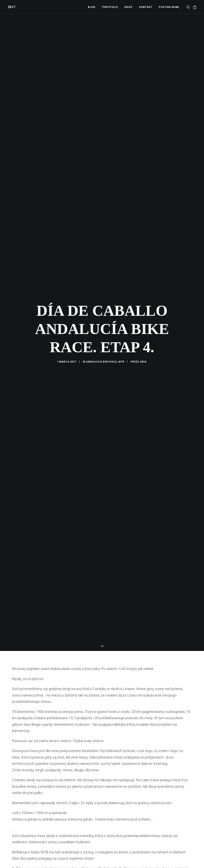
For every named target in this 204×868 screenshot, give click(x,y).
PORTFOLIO (110, 7)
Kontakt (146, 7)
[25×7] (11, 7)
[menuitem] (92, 7)
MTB (121, 346)
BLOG (92, 7)
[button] (189, 7)
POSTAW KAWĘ (169, 7)
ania (143, 346)
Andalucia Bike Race (101, 346)
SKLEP (128, 7)
